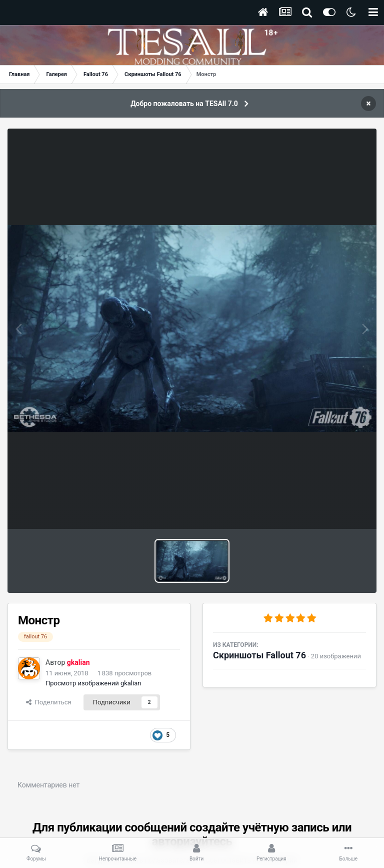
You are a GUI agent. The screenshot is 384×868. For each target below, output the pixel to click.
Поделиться (49, 702)
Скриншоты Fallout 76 (259, 655)
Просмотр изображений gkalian (93, 683)
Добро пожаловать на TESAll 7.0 (184, 104)
